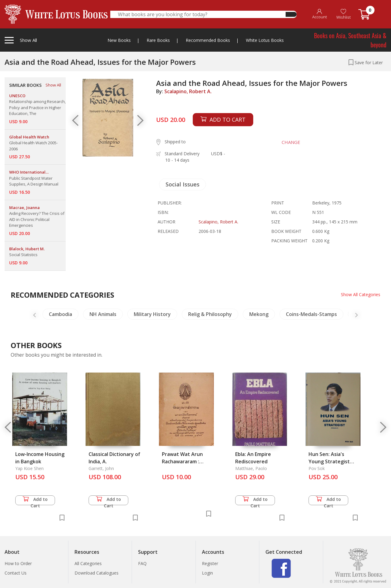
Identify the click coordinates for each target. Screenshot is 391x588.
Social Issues (183, 184)
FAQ (142, 563)
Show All (53, 85)
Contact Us (16, 573)
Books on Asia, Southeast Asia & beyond (350, 40)
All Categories (88, 563)
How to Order (18, 563)
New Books (119, 40)
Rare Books (158, 40)
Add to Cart (35, 501)
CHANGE (291, 142)
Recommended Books (208, 40)
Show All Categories (361, 294)
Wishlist (343, 14)
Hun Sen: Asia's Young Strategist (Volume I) (329, 461)
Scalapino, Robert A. (188, 91)
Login (207, 573)
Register (210, 563)
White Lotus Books (265, 40)
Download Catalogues (97, 573)
